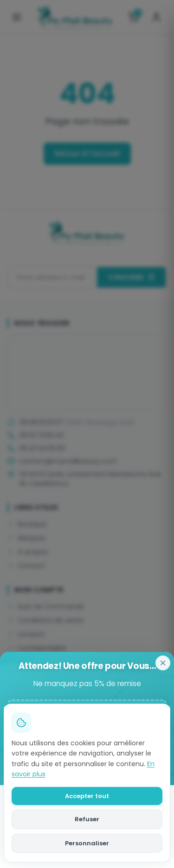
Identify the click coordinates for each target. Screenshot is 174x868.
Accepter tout (87, 796)
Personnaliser (87, 843)
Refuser (87, 819)
